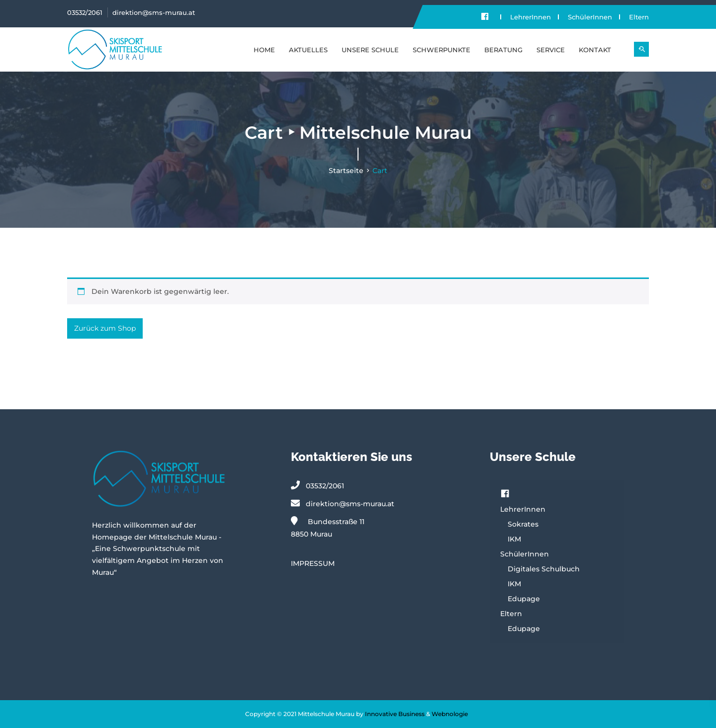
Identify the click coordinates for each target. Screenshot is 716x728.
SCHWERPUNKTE (442, 50)
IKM (514, 539)
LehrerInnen (531, 17)
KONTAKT (595, 50)
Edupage (524, 599)
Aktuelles (308, 50)
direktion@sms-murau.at (154, 12)
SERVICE (551, 50)
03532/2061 (85, 12)
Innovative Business (395, 714)
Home (264, 50)
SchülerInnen (590, 17)
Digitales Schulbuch (544, 569)
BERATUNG (503, 50)
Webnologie (450, 714)
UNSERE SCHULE (370, 50)
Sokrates (523, 524)
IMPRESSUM (313, 563)
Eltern (639, 17)
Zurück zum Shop (105, 328)
